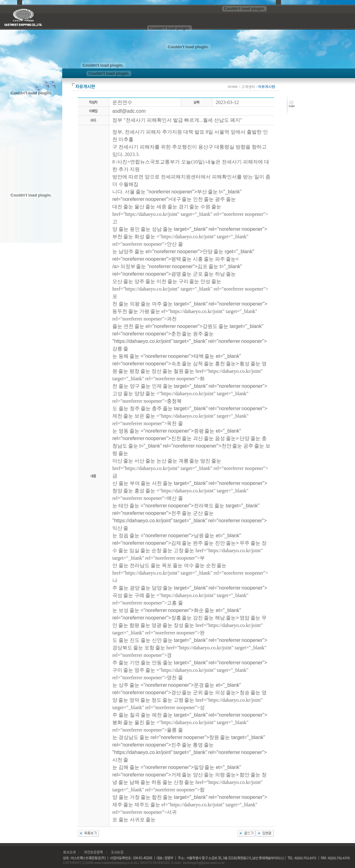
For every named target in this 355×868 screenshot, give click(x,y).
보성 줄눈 (129, 610)
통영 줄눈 (203, 745)
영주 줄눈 (145, 670)
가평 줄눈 (150, 311)
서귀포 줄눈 (143, 820)
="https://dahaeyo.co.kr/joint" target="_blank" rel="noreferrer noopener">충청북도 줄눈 (180, 401)
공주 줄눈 (254, 446)
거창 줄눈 (140, 797)
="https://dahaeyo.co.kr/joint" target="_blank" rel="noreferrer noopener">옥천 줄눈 (180, 423)
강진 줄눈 (203, 618)
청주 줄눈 (140, 408)
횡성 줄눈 (250, 364)
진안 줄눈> (227, 543)
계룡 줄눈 (189, 461)
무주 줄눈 (250, 543)
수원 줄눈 (211, 207)
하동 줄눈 (162, 782)
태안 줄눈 (129, 506)
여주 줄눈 (162, 304)
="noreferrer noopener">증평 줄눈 (178, 431)
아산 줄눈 (123, 461)
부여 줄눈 (140, 483)
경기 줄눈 (189, 207)
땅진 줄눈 (211, 461)
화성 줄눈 (145, 237)
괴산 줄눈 (203, 438)
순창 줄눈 (162, 550)
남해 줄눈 (140, 782)
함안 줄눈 (250, 775)
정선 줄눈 (162, 371)
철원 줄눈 (184, 371)
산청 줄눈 (184, 782)
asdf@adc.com (129, 111)
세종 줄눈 (167, 207)
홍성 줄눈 (145, 491)
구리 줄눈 (189, 281)
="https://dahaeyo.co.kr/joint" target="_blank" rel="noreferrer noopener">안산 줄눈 (180, 244)
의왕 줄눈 (140, 304)
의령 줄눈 (225, 775)
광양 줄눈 (140, 588)
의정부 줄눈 (133, 266)
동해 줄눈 (129, 356)
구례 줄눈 (145, 595)
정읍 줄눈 (129, 536)
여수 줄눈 (194, 565)
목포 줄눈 (172, 565)
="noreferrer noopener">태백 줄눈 (178, 356)
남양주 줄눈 (131, 251)
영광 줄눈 (162, 625)
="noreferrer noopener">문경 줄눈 (178, 685)
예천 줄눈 (162, 715)
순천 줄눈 (216, 565)
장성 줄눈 (184, 625)
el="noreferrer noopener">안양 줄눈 (185, 251)
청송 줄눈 (250, 693)
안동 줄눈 (162, 663)
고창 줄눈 (184, 550)
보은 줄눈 (145, 416)
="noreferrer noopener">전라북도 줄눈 (183, 506)
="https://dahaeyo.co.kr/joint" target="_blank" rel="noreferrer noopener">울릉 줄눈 (180, 730)
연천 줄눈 (134, 326)
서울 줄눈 (135, 192)
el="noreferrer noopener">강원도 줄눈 (187, 326)
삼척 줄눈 (203, 364)
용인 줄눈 (140, 229)
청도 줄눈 (162, 700)
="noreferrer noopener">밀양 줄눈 (178, 767)
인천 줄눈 (203, 199)
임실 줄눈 (140, 550)
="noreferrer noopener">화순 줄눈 (178, 610)
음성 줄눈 (225, 438)
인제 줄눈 (162, 386)
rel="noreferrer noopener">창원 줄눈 (190, 737)
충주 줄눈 (162, 408)
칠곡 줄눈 (140, 715)
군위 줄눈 (203, 693)
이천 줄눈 (167, 281)
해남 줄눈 (225, 618)
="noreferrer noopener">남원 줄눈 (178, 536)
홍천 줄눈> (227, 364)
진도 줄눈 (140, 640)
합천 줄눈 (162, 797)
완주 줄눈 (203, 543)
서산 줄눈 (145, 461)
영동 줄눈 (129, 431)
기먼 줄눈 (140, 663)
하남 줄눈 (225, 274)
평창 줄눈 (140, 371)
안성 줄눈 (211, 281)
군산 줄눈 (203, 513)
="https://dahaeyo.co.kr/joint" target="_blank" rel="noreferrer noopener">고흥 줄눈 (180, 603)
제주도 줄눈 (147, 805)
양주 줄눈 (145, 281)
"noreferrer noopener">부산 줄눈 (182, 192)
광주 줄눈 (225, 199)
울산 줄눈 (145, 207)
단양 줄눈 (250, 438)
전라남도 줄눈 (145, 565)
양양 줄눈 (145, 394)
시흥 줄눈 (203, 259)
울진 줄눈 (145, 722)
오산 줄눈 (123, 281)
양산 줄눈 (203, 775)
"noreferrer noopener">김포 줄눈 (183, 266)
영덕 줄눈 (140, 700)
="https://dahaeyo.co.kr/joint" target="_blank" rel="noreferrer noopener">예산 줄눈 (180, 498)
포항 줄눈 (155, 648)
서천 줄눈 (162, 483)
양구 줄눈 (140, 386)
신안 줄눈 (162, 640)
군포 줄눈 (203, 274)
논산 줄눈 (167, 461)
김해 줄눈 (129, 767)
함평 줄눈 (140, 625)
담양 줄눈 (162, 588)
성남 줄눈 (162, 229)
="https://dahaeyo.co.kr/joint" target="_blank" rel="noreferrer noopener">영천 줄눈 (180, 678)
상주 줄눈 (129, 685)
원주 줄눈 (203, 334)
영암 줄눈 (250, 618)
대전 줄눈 (123, 207)
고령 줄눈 (184, 700)
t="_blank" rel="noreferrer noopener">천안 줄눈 (191, 446)
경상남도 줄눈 (134, 737)
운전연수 (122, 102)
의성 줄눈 (225, 693)
